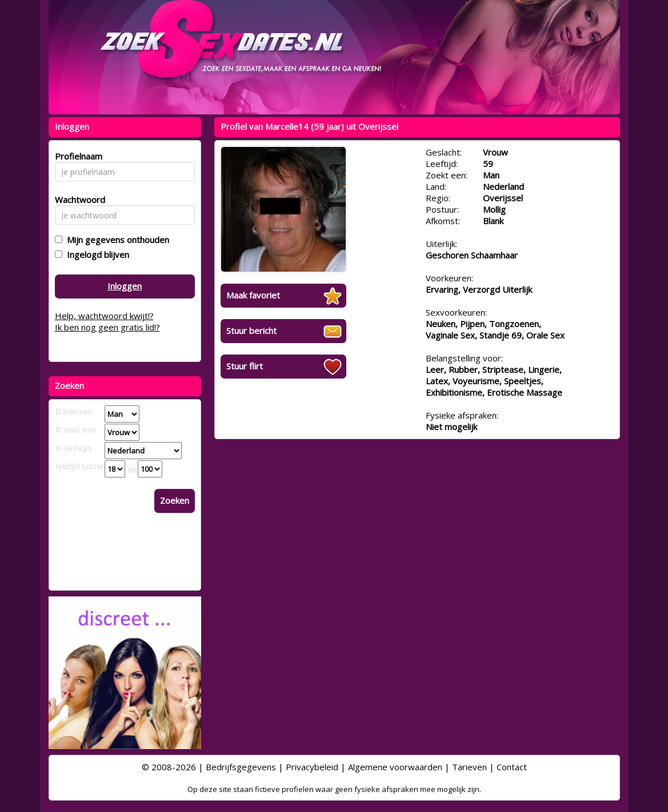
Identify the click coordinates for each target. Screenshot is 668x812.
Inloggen (125, 286)
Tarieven (469, 767)
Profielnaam (77, 156)
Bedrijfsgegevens (241, 767)
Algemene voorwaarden (395, 767)
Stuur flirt (245, 366)
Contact (512, 767)
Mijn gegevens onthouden (116, 240)
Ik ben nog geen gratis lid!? (107, 327)
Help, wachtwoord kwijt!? (104, 316)
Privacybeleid (312, 767)
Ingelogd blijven (96, 254)
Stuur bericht (251, 331)
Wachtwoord (77, 200)
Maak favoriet (253, 295)
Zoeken (175, 500)
